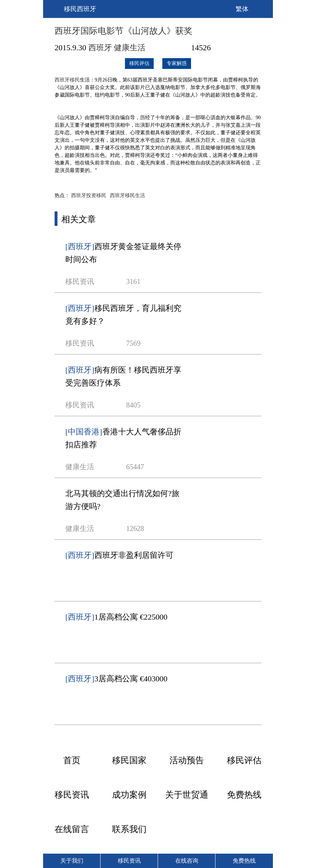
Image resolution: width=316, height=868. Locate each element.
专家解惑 (177, 63)
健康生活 (130, 48)
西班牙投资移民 (89, 195)
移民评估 (139, 63)
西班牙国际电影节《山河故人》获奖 (124, 31)
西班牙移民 (67, 80)
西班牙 (100, 48)
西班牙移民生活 (127, 195)
